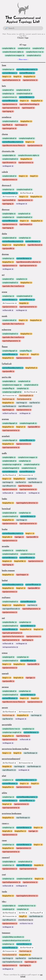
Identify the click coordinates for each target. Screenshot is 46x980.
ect (3, 275)
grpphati (6, 436)
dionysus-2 (7, 185)
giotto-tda (6, 377)
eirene (4, 292)
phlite (4, 793)
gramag (5, 419)
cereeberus (7, 117)
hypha (5, 529)
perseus (5, 687)
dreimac (5, 254)
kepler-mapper (8, 571)
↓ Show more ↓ (23, 60)
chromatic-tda (8, 151)
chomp (5, 134)
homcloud (6, 509)
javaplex (5, 546)
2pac (4, 65)
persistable (7, 725)
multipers (6, 598)
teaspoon (6, 933)
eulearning (6, 330)
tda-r (4, 902)
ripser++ (5, 823)
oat (3, 618)
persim (5, 708)
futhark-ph (7, 364)
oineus (5, 653)
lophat (5, 581)
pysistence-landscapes (12, 814)
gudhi (4, 453)
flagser (5, 347)
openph (5, 674)
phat (4, 776)
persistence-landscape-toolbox (15, 749)
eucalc (5, 316)
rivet (4, 875)
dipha (4, 234)
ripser (4, 841)
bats (4, 86)
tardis (4, 892)
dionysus (6, 210)
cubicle (5, 172)
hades (4, 499)
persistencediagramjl (11, 759)
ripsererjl (6, 858)
